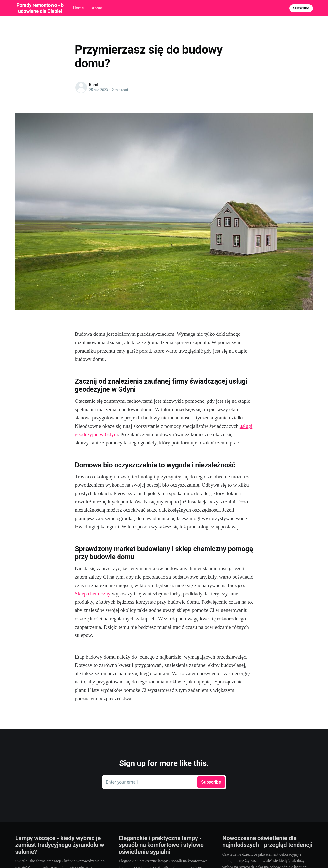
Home (78, 8)
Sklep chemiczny (93, 594)
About (97, 8)
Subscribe (301, 8)
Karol (94, 85)
